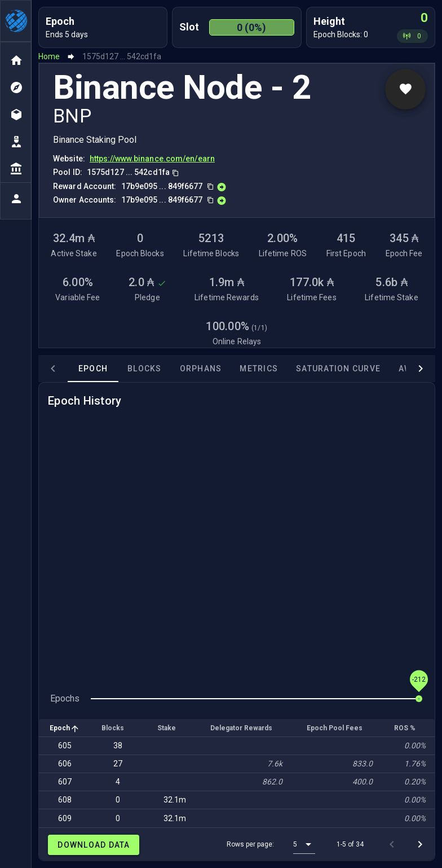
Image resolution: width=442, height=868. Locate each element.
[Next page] (420, 844)
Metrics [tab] (229, 369)
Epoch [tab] (64, 369)
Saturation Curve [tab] (309, 369)
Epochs (65, 698)
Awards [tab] (388, 369)
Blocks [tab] (115, 369)
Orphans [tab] (172, 369)
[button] (304, 844)
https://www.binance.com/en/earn (152, 159)
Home (49, 56)
